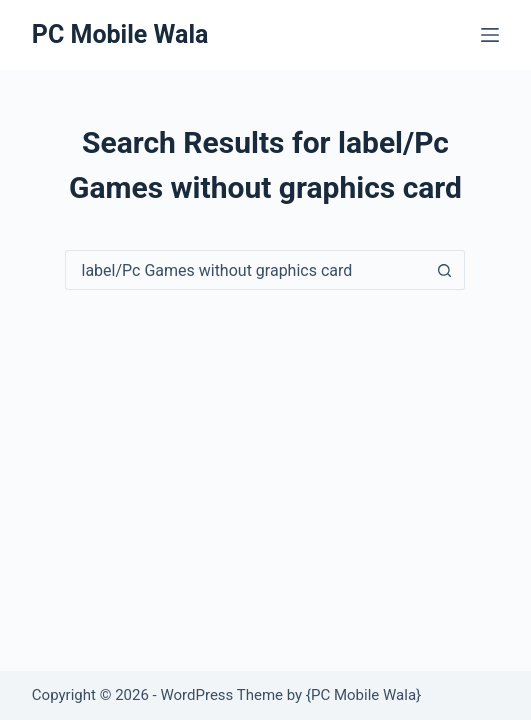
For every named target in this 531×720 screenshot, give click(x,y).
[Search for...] (245, 270)
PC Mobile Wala (120, 34)
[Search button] (445, 270)
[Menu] (490, 35)
